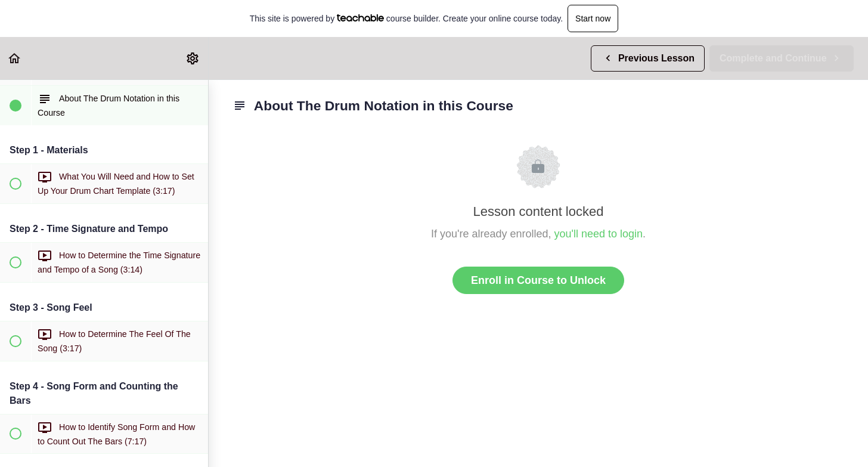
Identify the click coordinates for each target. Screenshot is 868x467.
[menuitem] (193, 58)
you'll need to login (599, 234)
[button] (15, 58)
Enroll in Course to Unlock (538, 280)
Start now (593, 18)
